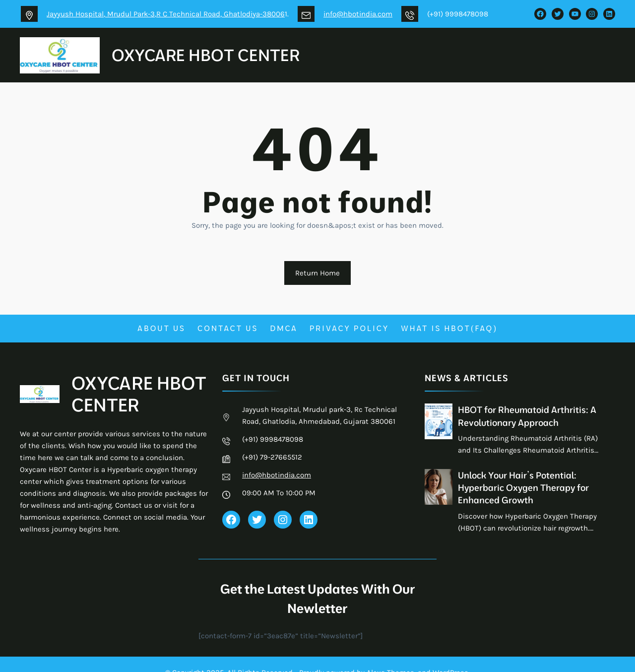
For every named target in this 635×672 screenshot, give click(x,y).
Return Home (317, 273)
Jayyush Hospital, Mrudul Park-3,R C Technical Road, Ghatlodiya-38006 (166, 14)
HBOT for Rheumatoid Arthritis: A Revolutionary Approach (527, 416)
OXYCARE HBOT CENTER (206, 55)
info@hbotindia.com (358, 14)
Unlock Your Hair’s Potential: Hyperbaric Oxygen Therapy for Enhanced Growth (523, 488)
